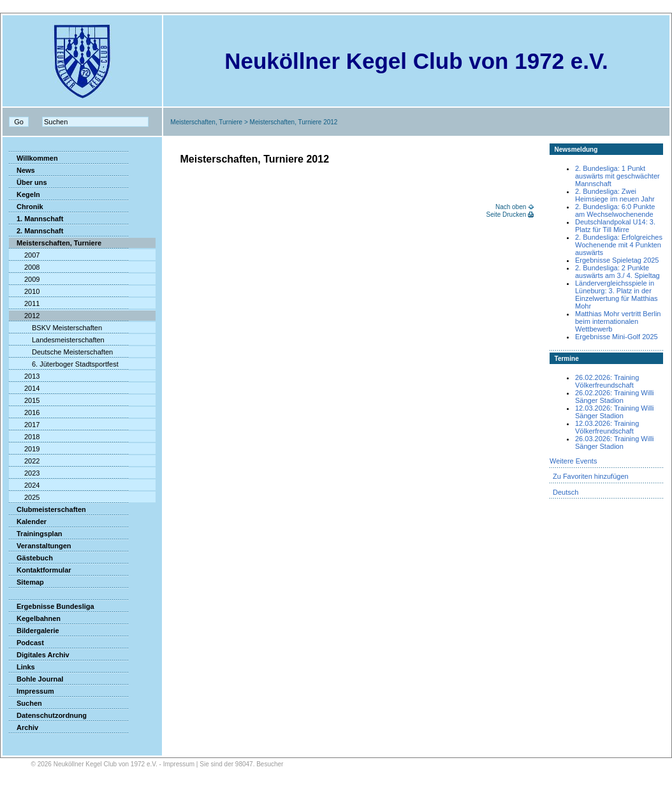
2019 (24, 449)
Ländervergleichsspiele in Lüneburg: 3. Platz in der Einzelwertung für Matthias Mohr (617, 295)
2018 (24, 437)
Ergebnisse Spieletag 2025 (617, 260)
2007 (24, 255)
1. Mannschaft (36, 219)
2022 (24, 461)
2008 (24, 267)
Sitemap (26, 582)
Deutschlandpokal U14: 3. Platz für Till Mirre (615, 226)
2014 (24, 388)
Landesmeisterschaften (57, 340)
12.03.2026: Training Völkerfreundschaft (607, 427)
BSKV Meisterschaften (55, 328)
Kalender (28, 522)
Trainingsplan (36, 534)
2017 (24, 425)
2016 (24, 412)
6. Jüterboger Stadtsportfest (64, 364)
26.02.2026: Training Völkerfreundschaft (607, 381)
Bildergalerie (34, 631)
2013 (24, 376)
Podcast (26, 643)
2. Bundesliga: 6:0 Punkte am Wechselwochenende (615, 210)
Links (22, 667)
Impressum (32, 691)
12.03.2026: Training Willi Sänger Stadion (615, 412)
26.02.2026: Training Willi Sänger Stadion (615, 397)
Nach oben (511, 207)
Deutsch (566, 492)
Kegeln (25, 194)
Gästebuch (31, 558)
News (22, 170)
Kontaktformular (40, 570)
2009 (24, 279)
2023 (24, 473)
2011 (24, 303)
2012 (24, 316)
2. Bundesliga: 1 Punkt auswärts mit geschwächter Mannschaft (617, 176)
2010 (24, 291)
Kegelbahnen (35, 618)
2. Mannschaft (36, 231)
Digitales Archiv (39, 655)
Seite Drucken (506, 215)
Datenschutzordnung (48, 715)
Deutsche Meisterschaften (61, 352)
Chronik (26, 207)
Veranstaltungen (40, 546)
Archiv (24, 727)
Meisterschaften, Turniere (206, 122)
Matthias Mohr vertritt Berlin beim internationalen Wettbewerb (618, 321)
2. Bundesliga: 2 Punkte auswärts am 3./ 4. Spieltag (617, 272)
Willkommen (33, 158)
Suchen (26, 703)
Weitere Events (573, 461)
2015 (24, 400)
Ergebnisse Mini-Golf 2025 (617, 337)
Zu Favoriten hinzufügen (591, 476)
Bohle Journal (36, 679)
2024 (24, 485)
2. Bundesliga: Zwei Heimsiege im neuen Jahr (615, 195)
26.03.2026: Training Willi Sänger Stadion (615, 442)
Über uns (28, 182)
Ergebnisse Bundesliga (52, 606)
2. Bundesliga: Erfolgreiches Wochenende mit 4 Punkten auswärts (619, 245)
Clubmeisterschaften (47, 509)
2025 (24, 497)
